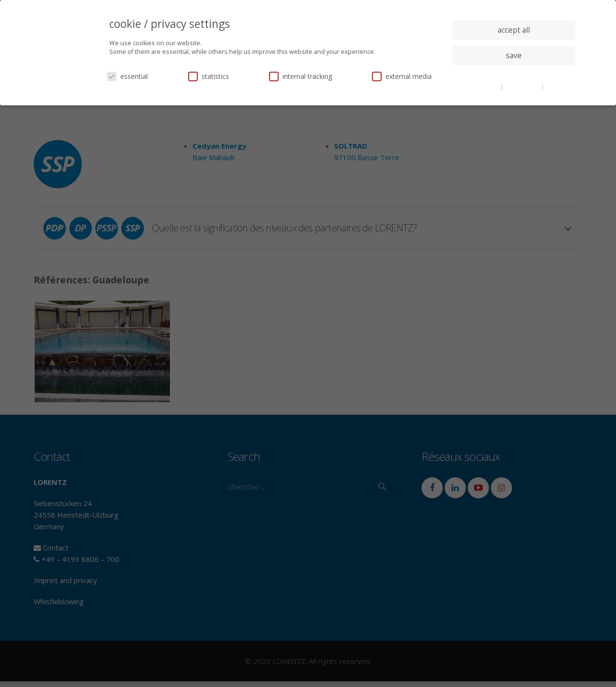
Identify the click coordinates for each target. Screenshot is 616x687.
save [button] (514, 55)
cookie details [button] (481, 86)
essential (127, 76)
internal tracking (301, 76)
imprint (556, 86)
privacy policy (523, 86)
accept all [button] (514, 30)
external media (402, 76)
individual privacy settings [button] (514, 75)
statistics (209, 76)
